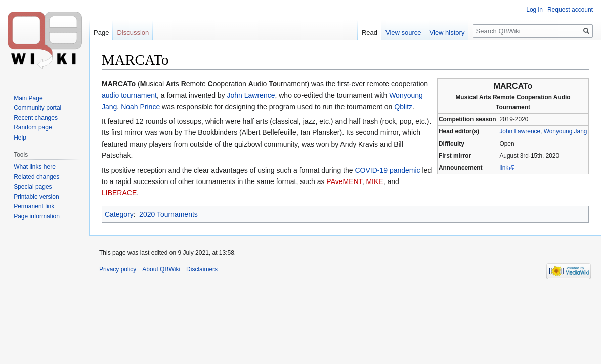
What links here (35, 167)
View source (403, 33)
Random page (33, 127)
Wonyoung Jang (566, 131)
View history (447, 33)
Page (101, 33)
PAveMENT (344, 181)
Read (370, 33)
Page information (37, 216)
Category (119, 214)
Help (20, 138)
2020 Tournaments (168, 214)
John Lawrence (520, 131)
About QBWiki (161, 269)
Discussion (133, 33)
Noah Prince (140, 107)
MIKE (374, 181)
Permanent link (34, 206)
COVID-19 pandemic (387, 170)
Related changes (36, 177)
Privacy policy (118, 269)
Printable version (36, 197)
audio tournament (129, 95)
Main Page (28, 98)
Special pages (33, 187)
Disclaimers (202, 269)
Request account (570, 10)
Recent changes (36, 118)
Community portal (37, 108)
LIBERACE (119, 193)
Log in (534, 10)
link (504, 168)
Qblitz (403, 107)
